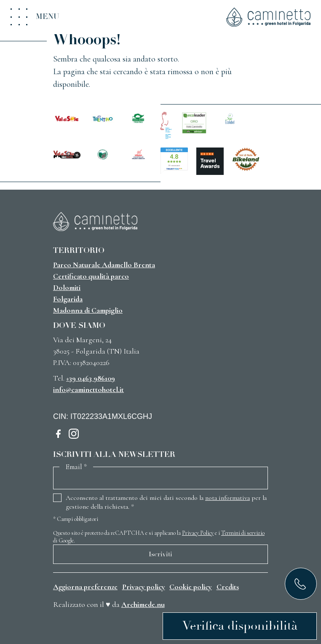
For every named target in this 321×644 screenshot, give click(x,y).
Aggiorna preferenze (85, 587)
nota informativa (227, 498)
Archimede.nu (143, 604)
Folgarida (68, 299)
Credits (228, 587)
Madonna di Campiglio (88, 310)
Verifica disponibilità (240, 626)
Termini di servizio (243, 533)
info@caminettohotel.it (88, 389)
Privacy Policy (198, 533)
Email (76, 467)
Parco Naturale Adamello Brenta (104, 265)
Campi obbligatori (76, 519)
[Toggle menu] (35, 17)
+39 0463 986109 (91, 378)
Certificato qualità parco (91, 276)
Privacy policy (144, 587)
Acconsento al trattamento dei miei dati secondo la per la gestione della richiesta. (166, 502)
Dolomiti (67, 287)
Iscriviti (160, 554)
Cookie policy (191, 587)
